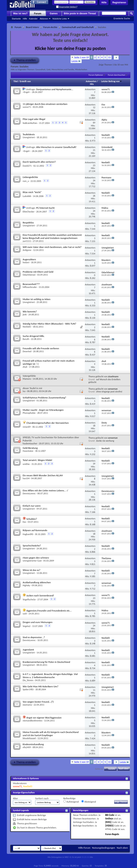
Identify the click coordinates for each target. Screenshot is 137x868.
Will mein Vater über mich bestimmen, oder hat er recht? (52, 247)
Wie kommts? (30, 312)
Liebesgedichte (30, 177)
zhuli (25, 367)
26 (94, 196)
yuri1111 (27, 241)
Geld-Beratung (30, 448)
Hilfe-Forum (84, 848)
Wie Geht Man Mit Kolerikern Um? (40, 686)
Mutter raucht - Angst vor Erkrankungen (43, 410)
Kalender (33, 19)
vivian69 (27, 427)
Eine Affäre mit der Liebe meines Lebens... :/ (45, 490)
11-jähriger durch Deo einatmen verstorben (45, 104)
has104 (26, 478)
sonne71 (27, 107)
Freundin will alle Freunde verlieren (41, 348)
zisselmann (113, 376)
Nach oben (124, 769)
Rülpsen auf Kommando (35, 530)
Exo (24, 522)
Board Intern (32, 27)
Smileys (109, 819)
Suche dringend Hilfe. (34, 336)
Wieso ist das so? (31, 570)
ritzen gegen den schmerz (36, 558)
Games (54, 14)
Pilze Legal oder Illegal (34, 119)
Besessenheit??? (31, 284)
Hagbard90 (28, 534)
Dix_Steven (28, 680)
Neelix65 (27, 327)
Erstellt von (25, 81)
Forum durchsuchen (117, 75)
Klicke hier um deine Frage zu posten (70, 48)
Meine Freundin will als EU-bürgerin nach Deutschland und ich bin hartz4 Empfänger (51, 734)
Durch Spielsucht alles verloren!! (39, 162)
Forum (38, 14)
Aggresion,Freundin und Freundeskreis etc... (49, 611)
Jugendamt (28, 650)
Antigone (27, 250)
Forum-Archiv (50, 27)
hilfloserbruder (30, 287)
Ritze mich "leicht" (32, 192)
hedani (26, 262)
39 (94, 464)
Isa (24, 391)
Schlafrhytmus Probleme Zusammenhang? (44, 398)
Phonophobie (29, 413)
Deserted (27, 351)
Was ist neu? (20, 14)
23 (94, 165)
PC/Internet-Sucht (45, 208)
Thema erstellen (25, 60)
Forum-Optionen (96, 75)
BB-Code (110, 815)
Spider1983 (28, 689)
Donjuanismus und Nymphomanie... (55, 89)
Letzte (76, 61)
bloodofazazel (29, 738)
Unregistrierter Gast (32, 561)
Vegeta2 (26, 626)
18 (94, 426)
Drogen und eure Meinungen (38, 622)
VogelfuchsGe (29, 600)
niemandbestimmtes (32, 721)
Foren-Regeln (112, 834)
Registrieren (119, 3)
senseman (113, 389)
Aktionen (44, 19)
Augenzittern (29, 259)
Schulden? (32, 519)
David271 (27, 166)
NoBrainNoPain (30, 123)
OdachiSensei (29, 275)
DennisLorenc (29, 493)
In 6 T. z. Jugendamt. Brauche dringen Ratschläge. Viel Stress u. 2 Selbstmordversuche (50, 676)
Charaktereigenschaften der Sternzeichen (48, 423)
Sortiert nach (42, 798)
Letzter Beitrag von (112, 81)
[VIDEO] (109, 826)
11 (109, 57)
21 (94, 150)
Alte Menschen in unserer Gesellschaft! (56, 147)
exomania (27, 705)
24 (94, 180)
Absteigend (89, 802)
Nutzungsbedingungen (104, 848)
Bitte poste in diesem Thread (80, 14)
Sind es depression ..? (34, 637)
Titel (16, 81)
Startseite (16, 19)
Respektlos (28, 223)
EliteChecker (29, 212)
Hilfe (104, 3)
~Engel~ (26, 92)
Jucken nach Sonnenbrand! (40, 595)
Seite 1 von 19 (81, 57)
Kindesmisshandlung (33, 744)
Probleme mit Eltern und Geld (38, 272)
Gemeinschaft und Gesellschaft (78, 27)
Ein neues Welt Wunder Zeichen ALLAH (43, 475)
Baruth (26, 339)
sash (25, 614)
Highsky (26, 585)
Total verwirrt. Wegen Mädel (37, 460)
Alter (15, 798)
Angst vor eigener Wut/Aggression (44, 718)
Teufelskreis (29, 134)
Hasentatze (28, 451)
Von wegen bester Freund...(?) (38, 702)
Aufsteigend (71, 802)
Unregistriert (29, 137)
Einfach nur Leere (32, 506)
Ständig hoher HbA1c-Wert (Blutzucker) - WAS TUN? (49, 324)
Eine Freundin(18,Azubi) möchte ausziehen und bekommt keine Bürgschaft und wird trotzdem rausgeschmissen (52, 236)
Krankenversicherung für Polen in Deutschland (46, 662)
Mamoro (27, 379)
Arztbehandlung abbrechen (37, 582)
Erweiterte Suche (122, 18)
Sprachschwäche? (32, 546)
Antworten (91, 81)
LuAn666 (27, 196)
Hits (92, 84)
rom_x (26, 181)
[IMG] (108, 822)
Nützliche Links (60, 19)
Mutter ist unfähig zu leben (37, 299)
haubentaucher (30, 444)
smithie (26, 464)
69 (94, 123)
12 (94, 107)
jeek (25, 315)
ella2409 (27, 747)
